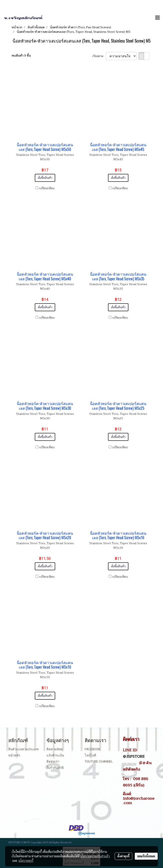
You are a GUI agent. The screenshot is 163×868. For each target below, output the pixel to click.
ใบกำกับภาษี (55, 768)
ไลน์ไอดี (90, 755)
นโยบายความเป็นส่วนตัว (95, 856)
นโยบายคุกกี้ (26, 861)
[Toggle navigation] (157, 18)
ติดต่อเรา (53, 762)
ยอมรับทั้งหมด (146, 856)
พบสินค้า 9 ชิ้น (21, 56)
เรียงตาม (99, 56)
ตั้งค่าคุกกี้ (123, 856)
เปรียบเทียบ (47, 188)
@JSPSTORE (134, 756)
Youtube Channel (99, 762)
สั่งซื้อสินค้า (45, 178)
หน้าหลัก (14, 755)
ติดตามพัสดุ (55, 749)
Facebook (92, 749)
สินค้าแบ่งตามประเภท (23, 749)
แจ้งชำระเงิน (55, 755)
